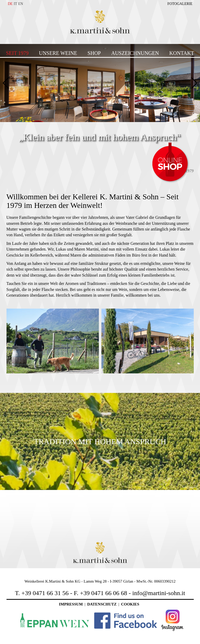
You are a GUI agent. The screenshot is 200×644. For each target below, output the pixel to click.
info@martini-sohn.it (159, 593)
